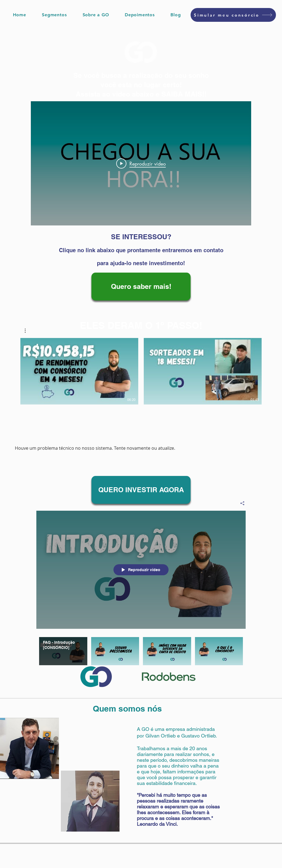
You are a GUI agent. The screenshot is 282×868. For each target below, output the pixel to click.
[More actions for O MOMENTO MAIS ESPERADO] (28, 331)
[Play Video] (141, 163)
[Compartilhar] (240, 503)
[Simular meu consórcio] (233, 15)
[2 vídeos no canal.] (141, 371)
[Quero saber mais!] (141, 287)
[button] (55, 15)
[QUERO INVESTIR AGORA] (141, 490)
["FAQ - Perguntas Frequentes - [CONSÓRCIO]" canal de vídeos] (141, 652)
